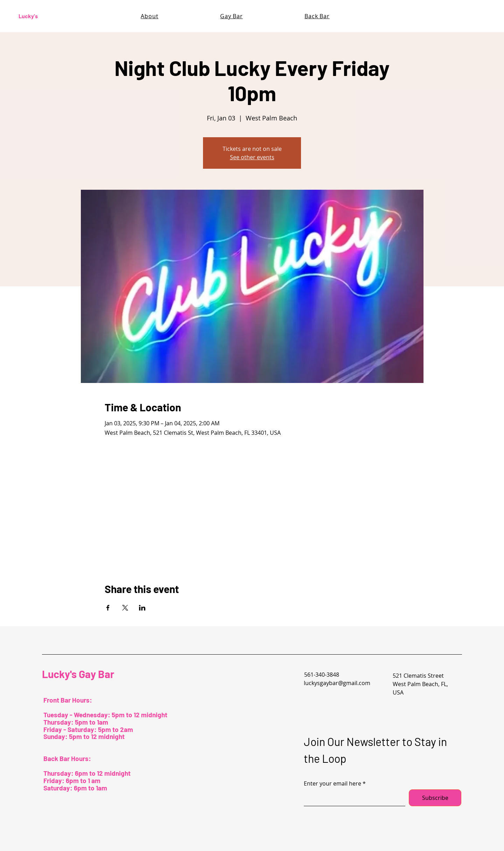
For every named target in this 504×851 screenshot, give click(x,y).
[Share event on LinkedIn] (142, 608)
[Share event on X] (125, 608)
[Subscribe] (435, 798)
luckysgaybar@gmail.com (337, 683)
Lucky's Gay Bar (78, 674)
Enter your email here (332, 783)
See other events (252, 157)
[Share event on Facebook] (108, 608)
